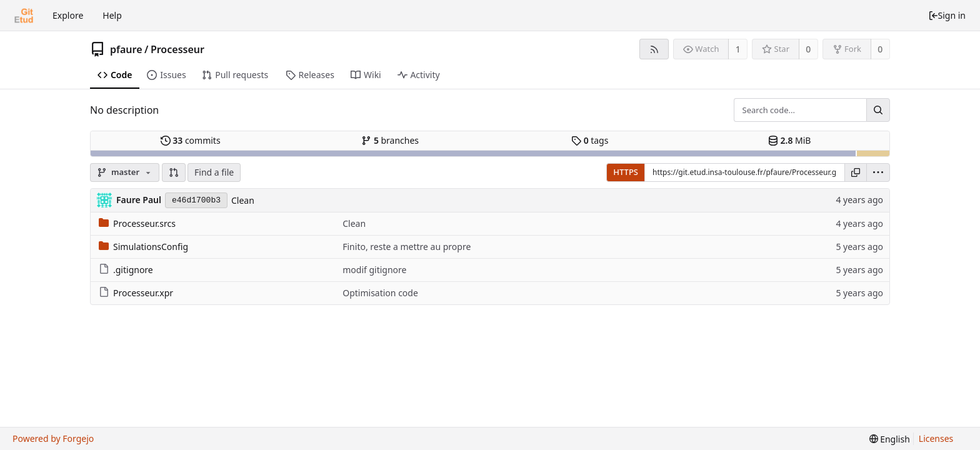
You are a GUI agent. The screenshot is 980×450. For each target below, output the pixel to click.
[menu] (878, 172)
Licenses (936, 438)
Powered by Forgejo (53, 438)
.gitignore (126, 270)
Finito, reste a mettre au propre (407, 247)
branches (390, 140)
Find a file (214, 172)
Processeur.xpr (136, 293)
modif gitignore (374, 270)
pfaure (126, 49)
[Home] (24, 16)
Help (112, 15)
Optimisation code (380, 293)
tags (590, 140)
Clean (243, 200)
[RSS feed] (654, 49)
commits (191, 140)
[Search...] (878, 110)
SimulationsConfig (143, 247)
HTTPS (626, 172)
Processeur (177, 49)
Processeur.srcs (137, 223)
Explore (68, 15)
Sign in (947, 15)
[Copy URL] (856, 172)
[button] (174, 172)
